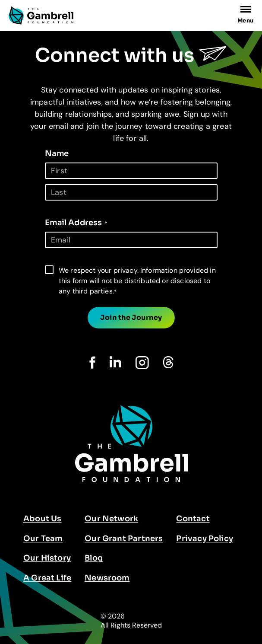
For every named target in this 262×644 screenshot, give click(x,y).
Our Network (111, 519)
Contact (193, 519)
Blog (94, 558)
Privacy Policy (205, 539)
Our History (47, 558)
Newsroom (107, 578)
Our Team (43, 539)
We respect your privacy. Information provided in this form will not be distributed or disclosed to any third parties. (137, 281)
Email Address (76, 223)
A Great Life (47, 578)
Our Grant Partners (124, 539)
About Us (42, 519)
